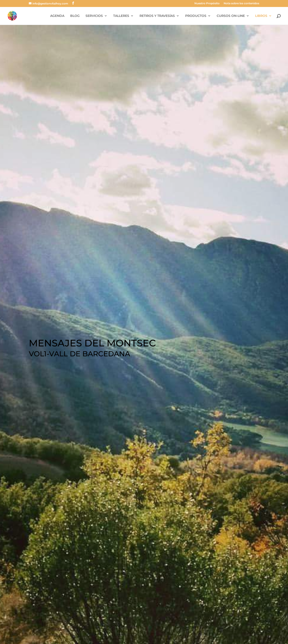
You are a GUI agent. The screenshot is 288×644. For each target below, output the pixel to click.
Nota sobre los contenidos (241, 3)
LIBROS (261, 16)
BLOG (75, 16)
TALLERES (121, 16)
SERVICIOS (94, 16)
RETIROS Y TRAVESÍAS (157, 16)
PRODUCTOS (196, 16)
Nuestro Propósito (207, 3)
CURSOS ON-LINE (231, 16)
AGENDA (57, 16)
